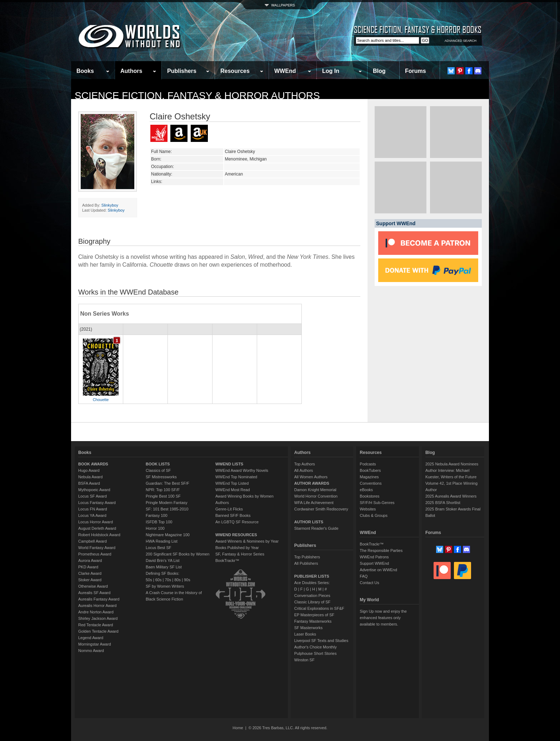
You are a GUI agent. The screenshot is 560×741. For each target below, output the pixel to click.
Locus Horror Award (96, 522)
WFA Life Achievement (314, 503)
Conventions (371, 483)
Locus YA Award (92, 515)
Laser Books (305, 634)
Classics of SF (158, 470)
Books (85, 71)
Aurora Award (90, 560)
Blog (379, 71)
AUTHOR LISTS (309, 522)
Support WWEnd (374, 563)
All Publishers (306, 563)
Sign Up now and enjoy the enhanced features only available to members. (383, 618)
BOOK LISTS (158, 464)
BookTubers (370, 470)
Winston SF (304, 660)
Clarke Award (90, 573)
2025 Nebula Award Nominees (452, 464)
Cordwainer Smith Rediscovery (321, 509)
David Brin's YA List (163, 560)
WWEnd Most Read (233, 490)
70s (168, 580)
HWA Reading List (162, 541)
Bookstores (369, 496)
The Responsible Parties (381, 550)
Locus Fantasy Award (97, 503)
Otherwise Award (93, 586)
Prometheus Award (95, 554)
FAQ (364, 576)
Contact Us (369, 583)
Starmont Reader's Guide (316, 528)
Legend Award (91, 638)
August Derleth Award (97, 528)
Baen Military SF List (164, 567)
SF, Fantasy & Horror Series (240, 554)
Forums (416, 71)
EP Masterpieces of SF (314, 615)
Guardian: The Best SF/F (167, 483)
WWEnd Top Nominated (236, 477)
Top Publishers (307, 557)
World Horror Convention (316, 496)
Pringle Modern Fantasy (167, 503)
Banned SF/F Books (233, 515)
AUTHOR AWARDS (312, 483)
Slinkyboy (110, 205)
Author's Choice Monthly (316, 647)
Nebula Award (90, 477)
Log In (331, 71)
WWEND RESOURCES (236, 535)
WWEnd (285, 71)
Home (238, 728)
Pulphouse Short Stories (316, 653)
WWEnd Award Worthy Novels (242, 470)
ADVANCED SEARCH (461, 41)
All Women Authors (311, 477)
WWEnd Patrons (374, 557)
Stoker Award (90, 580)
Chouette (101, 400)
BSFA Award (89, 483)
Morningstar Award (95, 644)
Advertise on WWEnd (378, 570)
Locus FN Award (93, 509)
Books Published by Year (237, 548)
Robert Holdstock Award (99, 535)
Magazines (369, 477)
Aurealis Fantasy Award (99, 599)
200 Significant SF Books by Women (177, 554)
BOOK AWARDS (93, 464)
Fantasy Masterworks (313, 621)
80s (177, 580)
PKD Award (88, 567)
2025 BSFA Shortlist (443, 503)
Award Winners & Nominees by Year (247, 541)
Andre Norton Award (96, 612)
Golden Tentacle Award (98, 631)
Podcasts (368, 464)
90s (187, 580)
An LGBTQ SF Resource (237, 522)
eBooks (366, 490)
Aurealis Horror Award (97, 606)
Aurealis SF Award (94, 593)
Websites (368, 509)
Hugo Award (89, 470)
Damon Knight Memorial (315, 490)
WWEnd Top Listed (232, 483)
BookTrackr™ (227, 560)
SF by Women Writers (165, 586)
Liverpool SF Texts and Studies (321, 641)
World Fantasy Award (97, 548)
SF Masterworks (308, 628)
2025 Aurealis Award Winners (451, 496)
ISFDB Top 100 (159, 522)
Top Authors (305, 464)
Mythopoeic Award (94, 490)
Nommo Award (91, 651)
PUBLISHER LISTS (312, 576)
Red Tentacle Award (96, 625)
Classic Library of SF (312, 602)
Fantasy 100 (157, 515)
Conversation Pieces (312, 596)
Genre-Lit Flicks (229, 509)
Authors (131, 71)
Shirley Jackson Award (98, 618)
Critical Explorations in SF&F (319, 608)
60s (159, 580)
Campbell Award (92, 541)
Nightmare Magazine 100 (168, 535)
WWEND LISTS (229, 464)
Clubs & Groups (374, 515)
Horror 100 (155, 528)
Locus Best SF (159, 548)
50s (149, 580)
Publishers (182, 71)
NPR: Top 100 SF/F (163, 490)
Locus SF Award (92, 496)
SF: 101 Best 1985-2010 (167, 509)
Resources (235, 71)
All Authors (304, 470)
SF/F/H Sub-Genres (377, 503)
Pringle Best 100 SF (163, 496)
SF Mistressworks (161, 477)
